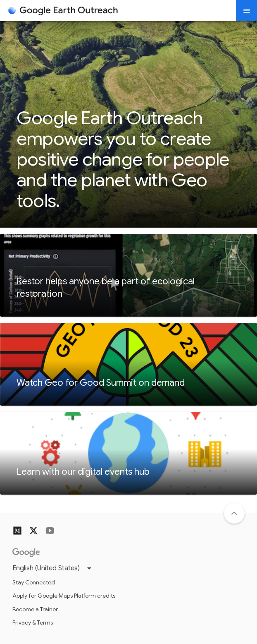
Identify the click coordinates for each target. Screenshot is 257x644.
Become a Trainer (35, 609)
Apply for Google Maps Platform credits (64, 596)
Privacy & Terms (33, 622)
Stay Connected (34, 582)
